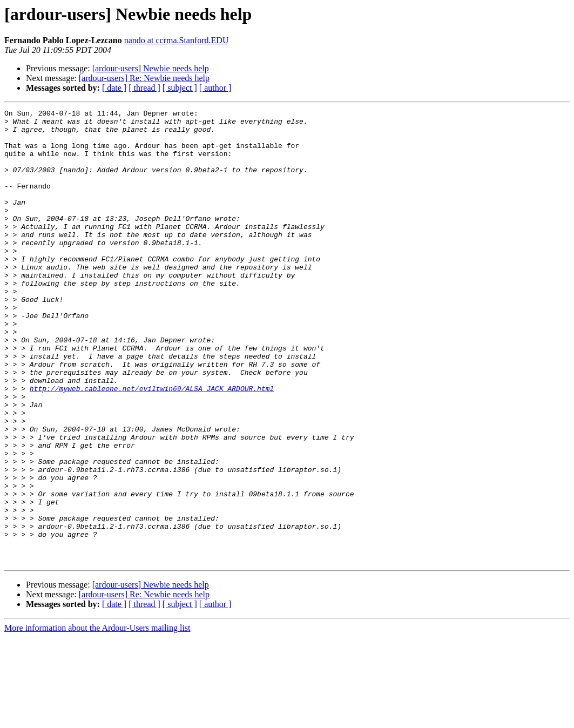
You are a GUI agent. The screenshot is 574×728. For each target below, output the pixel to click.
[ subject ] (180, 88)
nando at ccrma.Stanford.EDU (177, 40)
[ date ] (114, 88)
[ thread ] (144, 88)
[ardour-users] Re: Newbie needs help (144, 78)
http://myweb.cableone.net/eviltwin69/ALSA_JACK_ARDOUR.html (152, 445)
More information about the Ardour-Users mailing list (97, 719)
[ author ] (215, 88)
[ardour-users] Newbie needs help (151, 68)
